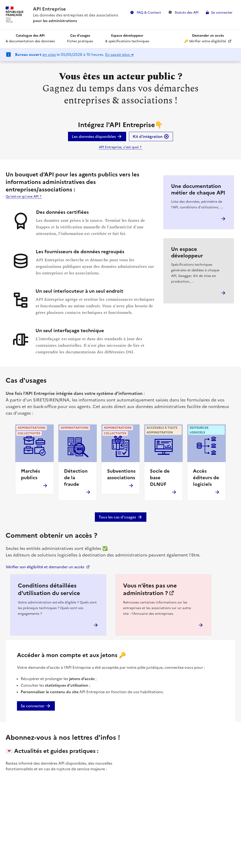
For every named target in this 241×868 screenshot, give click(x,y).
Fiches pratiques (80, 38)
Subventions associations (121, 474)
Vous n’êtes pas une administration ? (150, 589)
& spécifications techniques (127, 38)
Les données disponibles (97, 136)
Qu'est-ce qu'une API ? (24, 197)
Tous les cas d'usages (121, 517)
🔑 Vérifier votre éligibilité (205, 38)
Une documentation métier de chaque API (198, 189)
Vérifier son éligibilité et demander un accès (45, 567)
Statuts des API (183, 13)
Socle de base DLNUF (160, 478)
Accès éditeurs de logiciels (206, 478)
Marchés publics (30, 474)
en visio (49, 54)
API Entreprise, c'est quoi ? (121, 147)
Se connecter (222, 13)
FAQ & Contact (148, 13)
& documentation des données (30, 38)
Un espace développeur (187, 252)
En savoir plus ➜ (119, 54)
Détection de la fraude (76, 478)
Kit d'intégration (151, 136)
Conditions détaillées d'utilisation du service (49, 589)
